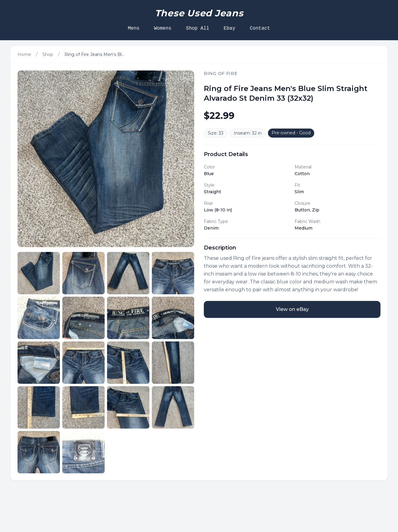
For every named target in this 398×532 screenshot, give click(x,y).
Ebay (230, 28)
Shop (48, 54)
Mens (134, 28)
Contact (260, 28)
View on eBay (292, 309)
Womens (163, 28)
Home (24, 54)
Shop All (198, 28)
